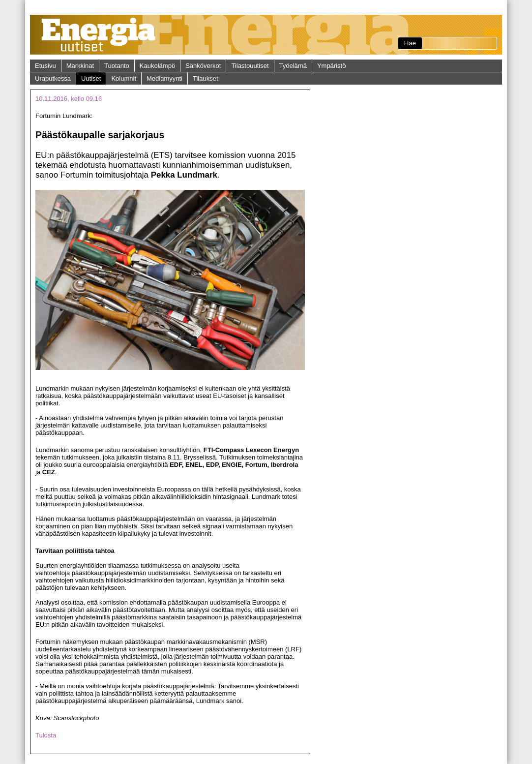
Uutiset (91, 78)
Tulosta (46, 735)
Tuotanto (117, 66)
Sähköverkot (203, 66)
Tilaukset (206, 78)
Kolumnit (124, 78)
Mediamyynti (164, 78)
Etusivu (45, 66)
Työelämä (293, 66)
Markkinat (80, 66)
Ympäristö (332, 66)
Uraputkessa (53, 78)
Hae (410, 43)
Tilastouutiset (250, 66)
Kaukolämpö (157, 66)
